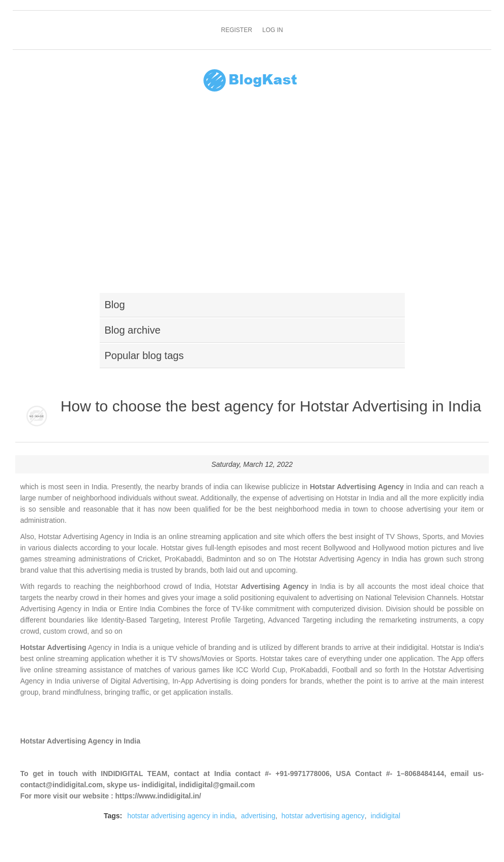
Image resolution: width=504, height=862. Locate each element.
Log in (273, 30)
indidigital (386, 816)
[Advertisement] (252, 199)
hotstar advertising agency (323, 816)
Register (236, 30)
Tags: (113, 816)
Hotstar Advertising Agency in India (80, 741)
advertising (258, 816)
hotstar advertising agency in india (181, 816)
